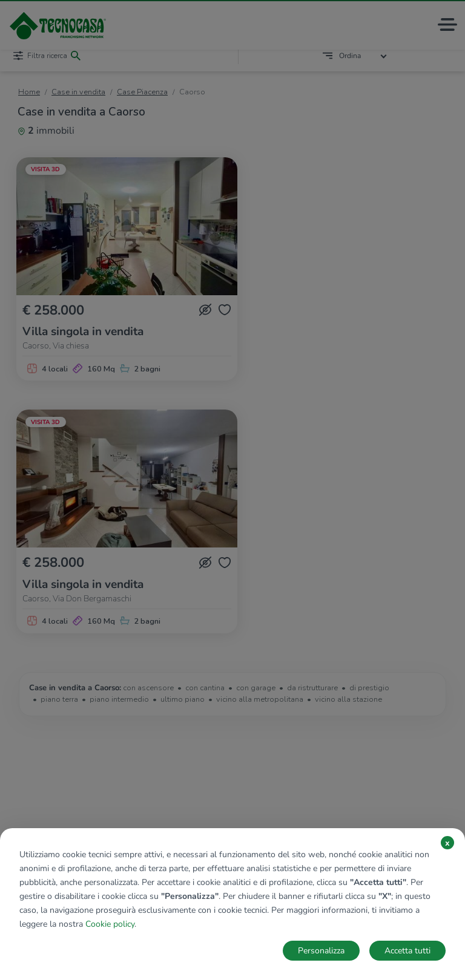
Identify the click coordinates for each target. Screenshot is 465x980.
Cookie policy (110, 924)
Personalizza (321, 951)
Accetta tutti (407, 951)
